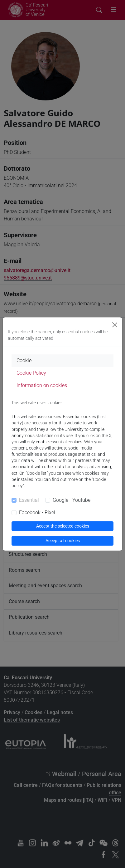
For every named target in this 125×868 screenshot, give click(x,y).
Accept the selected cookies (63, 526)
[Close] (115, 325)
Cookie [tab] (24, 360)
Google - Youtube (72, 500)
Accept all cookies (63, 541)
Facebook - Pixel (37, 512)
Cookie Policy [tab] (31, 373)
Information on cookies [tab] (42, 385)
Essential (29, 500)
